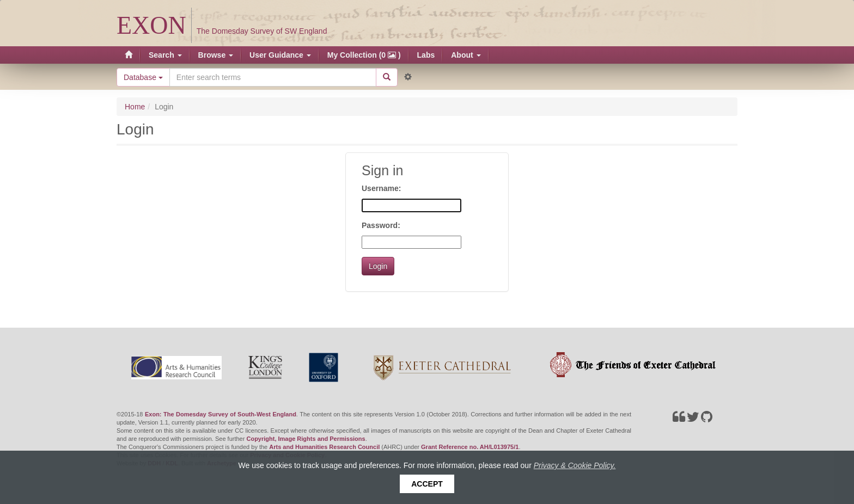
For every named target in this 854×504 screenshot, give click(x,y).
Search (165, 55)
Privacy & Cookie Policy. (575, 465)
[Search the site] (273, 77)
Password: (381, 225)
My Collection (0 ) (364, 55)
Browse (216, 55)
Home (135, 107)
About (466, 55)
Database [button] (143, 77)
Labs (426, 55)
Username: (381, 188)
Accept (427, 484)
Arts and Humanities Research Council (324, 447)
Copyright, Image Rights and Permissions (306, 439)
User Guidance (280, 55)
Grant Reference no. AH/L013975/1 (470, 447)
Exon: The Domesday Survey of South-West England (221, 414)
